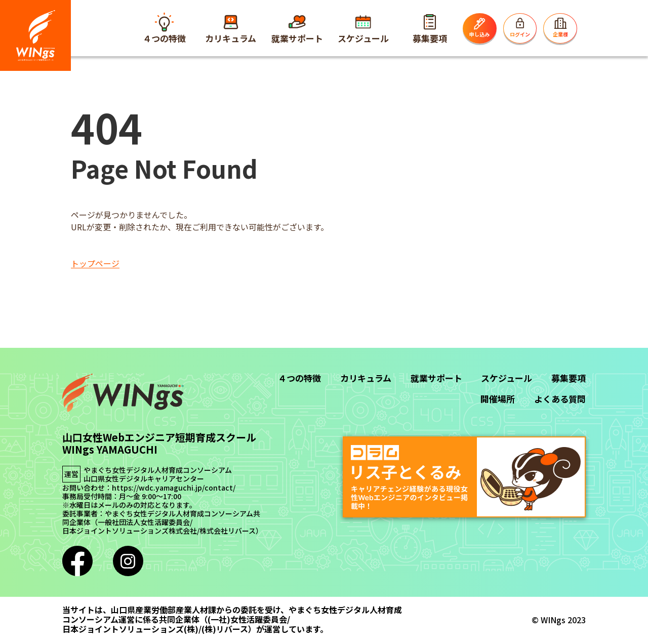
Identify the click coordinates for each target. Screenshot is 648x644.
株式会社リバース (228, 531)
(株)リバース (225, 629)
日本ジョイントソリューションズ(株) (130, 629)
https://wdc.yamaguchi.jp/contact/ (174, 488)
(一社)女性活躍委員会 (247, 619)
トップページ (95, 263)
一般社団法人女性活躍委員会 (144, 522)
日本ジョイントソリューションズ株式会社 (130, 531)
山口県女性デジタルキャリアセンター (144, 479)
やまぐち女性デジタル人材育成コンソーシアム (158, 470)
